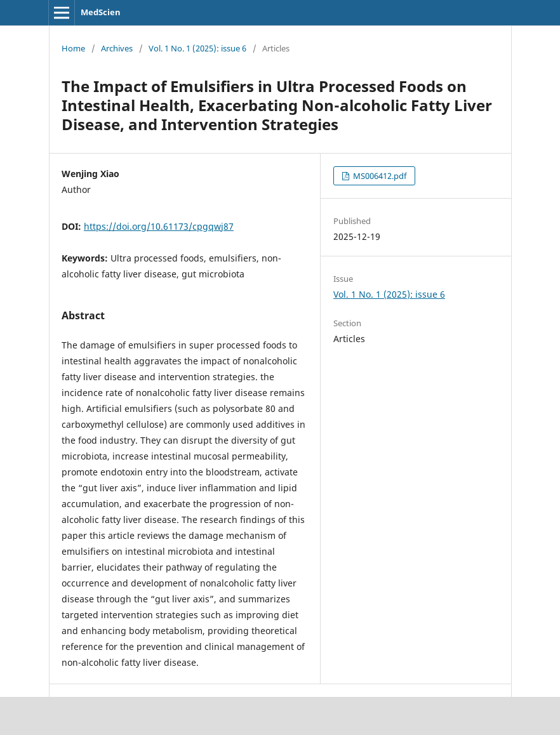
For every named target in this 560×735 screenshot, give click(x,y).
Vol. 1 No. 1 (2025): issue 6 (197, 48)
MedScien (101, 12)
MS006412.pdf (379, 176)
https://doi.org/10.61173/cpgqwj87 (159, 226)
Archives (117, 48)
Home (73, 48)
